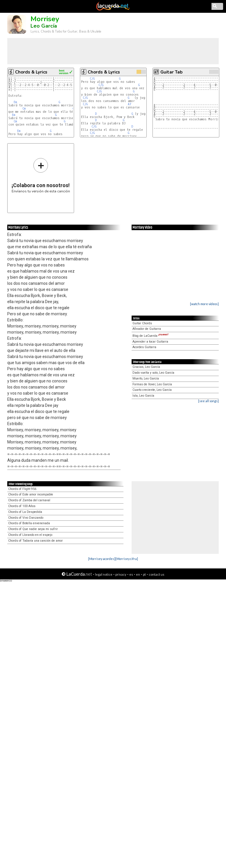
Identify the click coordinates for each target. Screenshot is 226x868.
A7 (130, 104)
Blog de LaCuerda (150, 336)
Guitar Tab (171, 72)
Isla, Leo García (143, 396)
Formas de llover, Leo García (152, 384)
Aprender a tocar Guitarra (150, 342)
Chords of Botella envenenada (29, 523)
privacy (121, 574)
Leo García (44, 26)
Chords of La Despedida (25, 512)
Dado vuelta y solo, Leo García (153, 373)
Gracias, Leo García (146, 367)
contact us (157, 574)
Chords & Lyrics (31, 72)
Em (15, 102)
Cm (24, 109)
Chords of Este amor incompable (31, 494)
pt (144, 574)
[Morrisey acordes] (102, 559)
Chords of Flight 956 (22, 489)
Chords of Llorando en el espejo (30, 535)
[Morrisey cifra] (127, 559)
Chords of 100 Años (22, 506)
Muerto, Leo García (146, 378)
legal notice (104, 574)
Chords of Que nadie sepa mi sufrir (33, 529)
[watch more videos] (204, 304)
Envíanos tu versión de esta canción (41, 175)
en (138, 574)
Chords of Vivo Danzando (26, 518)
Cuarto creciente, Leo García (152, 390)
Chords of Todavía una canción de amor (35, 541)
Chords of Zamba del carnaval (29, 500)
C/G (92, 79)
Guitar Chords (142, 323)
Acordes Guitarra (144, 347)
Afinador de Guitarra (147, 329)
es (131, 574)
